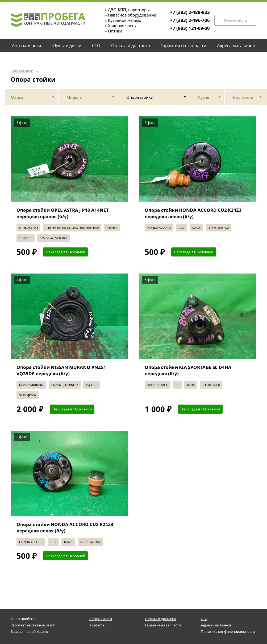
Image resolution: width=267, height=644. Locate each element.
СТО (204, 619)
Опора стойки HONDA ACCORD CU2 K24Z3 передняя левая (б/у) (193, 213)
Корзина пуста (235, 20)
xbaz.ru (42, 631)
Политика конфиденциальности (228, 631)
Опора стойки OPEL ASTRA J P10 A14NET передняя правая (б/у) (63, 213)
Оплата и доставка (160, 619)
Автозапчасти (22, 71)
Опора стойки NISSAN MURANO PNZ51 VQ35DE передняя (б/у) (61, 370)
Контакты (97, 625)
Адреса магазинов (216, 625)
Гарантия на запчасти (163, 625)
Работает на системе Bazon (33, 625)
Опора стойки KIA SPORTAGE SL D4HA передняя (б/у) (188, 370)
